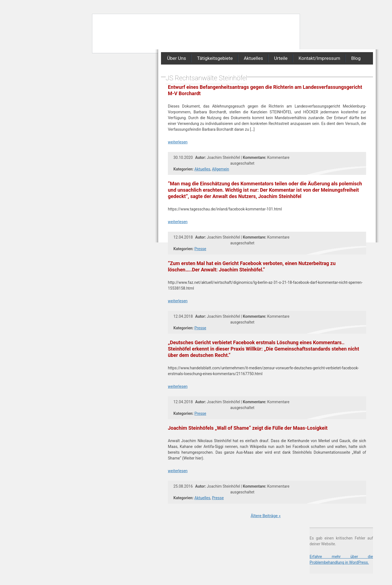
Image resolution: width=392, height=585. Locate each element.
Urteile (281, 58)
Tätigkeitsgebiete (215, 58)
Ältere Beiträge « (266, 516)
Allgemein (221, 169)
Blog (356, 58)
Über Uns (177, 58)
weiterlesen (178, 142)
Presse (200, 249)
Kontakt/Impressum (319, 58)
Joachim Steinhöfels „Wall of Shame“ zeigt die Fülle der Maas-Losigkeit (248, 428)
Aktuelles (253, 58)
